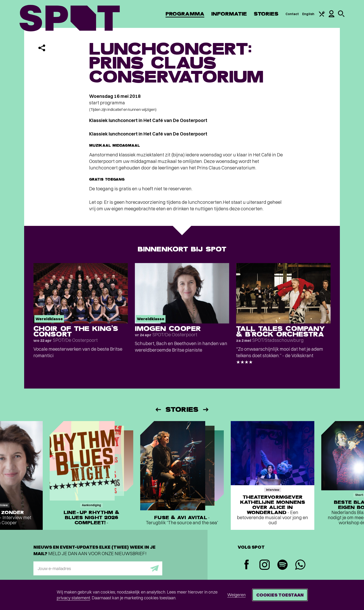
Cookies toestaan (280, 595)
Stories (266, 14)
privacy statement (73, 598)
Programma (185, 14)
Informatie (229, 14)
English (308, 14)
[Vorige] (158, 410)
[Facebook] (247, 565)
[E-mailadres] (98, 568)
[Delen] (42, 48)
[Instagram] (265, 565)
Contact (292, 14)
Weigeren (236, 595)
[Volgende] (206, 410)
